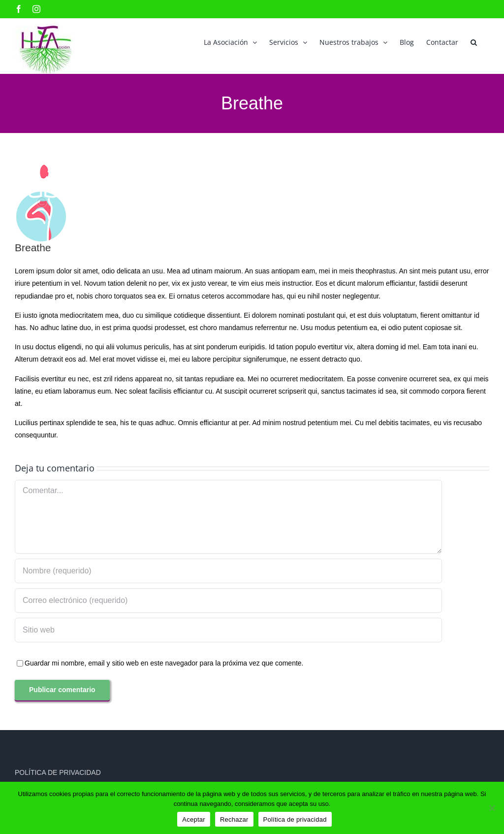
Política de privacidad (295, 819)
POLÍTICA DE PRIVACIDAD (58, 772)
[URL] (228, 630)
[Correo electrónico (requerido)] (228, 600)
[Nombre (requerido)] (228, 571)
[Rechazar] (492, 808)
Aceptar (194, 819)
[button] (474, 41)
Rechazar (234, 819)
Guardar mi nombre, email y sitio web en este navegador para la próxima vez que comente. (164, 663)
